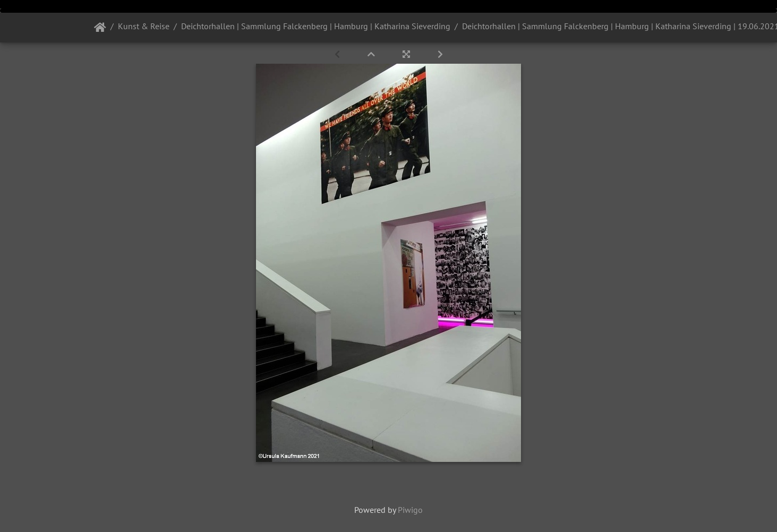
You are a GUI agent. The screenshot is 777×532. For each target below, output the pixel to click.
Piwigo (410, 510)
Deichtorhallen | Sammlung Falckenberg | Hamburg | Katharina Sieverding (316, 26)
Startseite (100, 28)
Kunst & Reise (144, 26)
